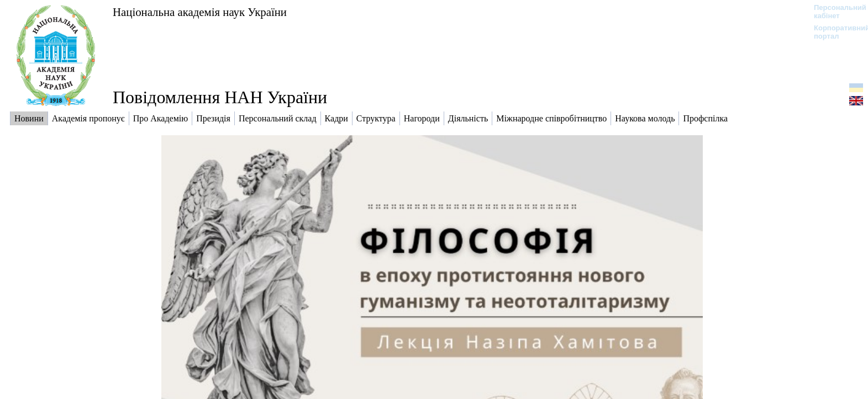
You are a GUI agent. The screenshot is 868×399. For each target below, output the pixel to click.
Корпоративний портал (835, 32)
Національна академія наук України (200, 12)
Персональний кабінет (835, 12)
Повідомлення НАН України (220, 97)
